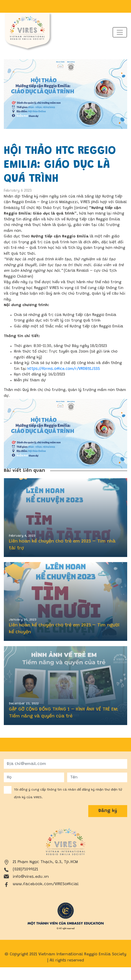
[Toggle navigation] (120, 32)
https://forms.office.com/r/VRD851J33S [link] (64, 369)
